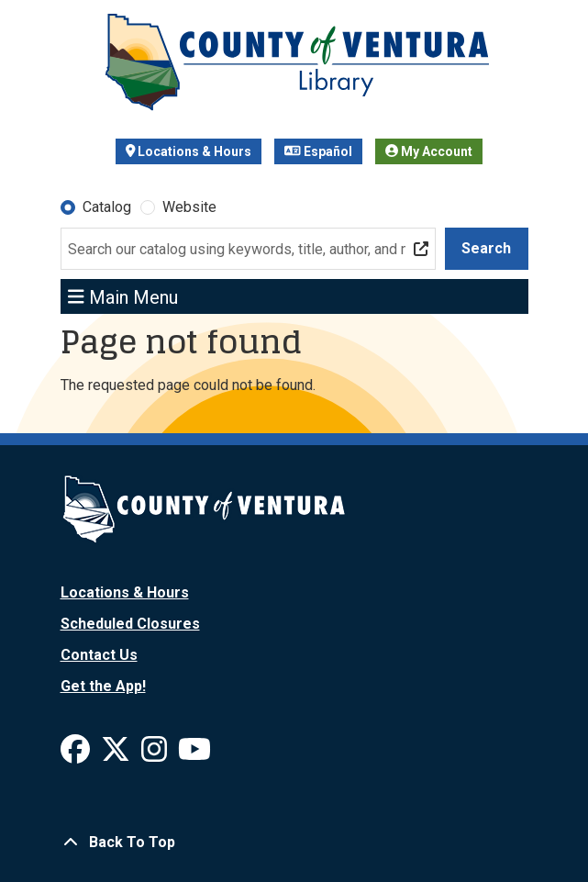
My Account (429, 151)
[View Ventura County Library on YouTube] (194, 755)
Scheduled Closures (130, 624)
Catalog (107, 207)
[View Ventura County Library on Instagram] (156, 755)
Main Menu (123, 296)
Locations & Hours (189, 151)
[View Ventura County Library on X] (117, 755)
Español (318, 151)
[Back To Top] (294, 843)
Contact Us (99, 655)
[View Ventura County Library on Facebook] (77, 755)
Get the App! (103, 686)
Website (189, 207)
